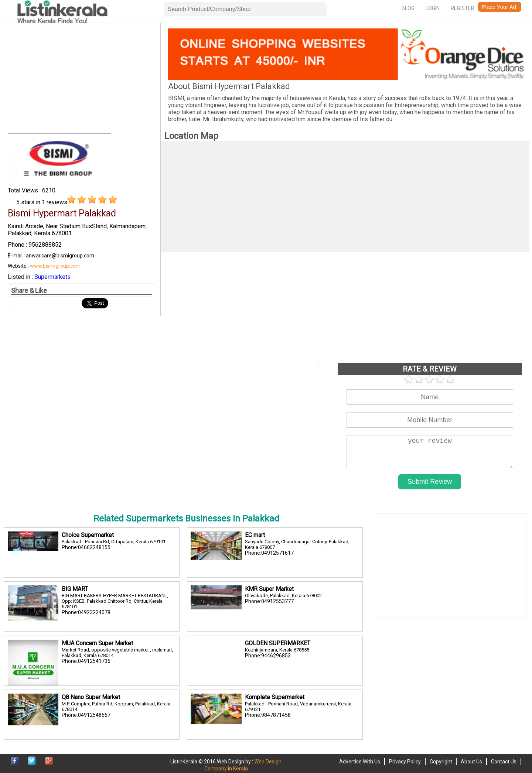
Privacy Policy (405, 762)
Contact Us (504, 762)
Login (433, 8)
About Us (471, 762)
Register (463, 8)
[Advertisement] (81, 80)
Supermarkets (52, 277)
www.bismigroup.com (55, 266)
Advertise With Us (360, 762)
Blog (408, 8)
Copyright (441, 762)
